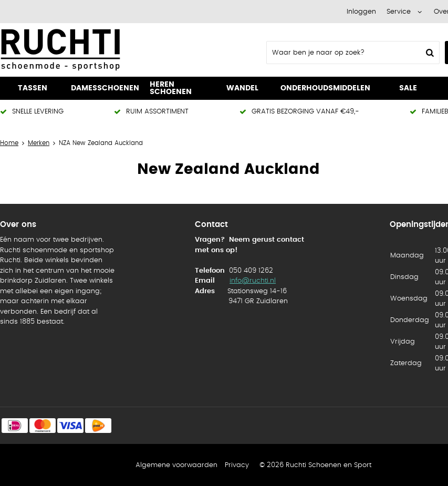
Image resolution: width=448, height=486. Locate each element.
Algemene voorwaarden (176, 465)
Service (399, 12)
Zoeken (429, 53)
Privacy (237, 465)
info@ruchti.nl (253, 281)
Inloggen (361, 12)
